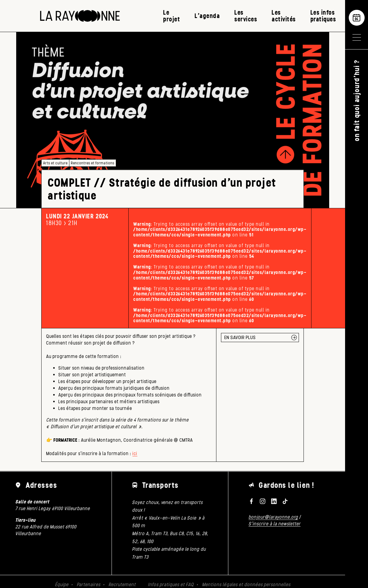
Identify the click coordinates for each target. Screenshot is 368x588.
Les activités (284, 16)
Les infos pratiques (323, 16)
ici (135, 453)
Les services (246, 16)
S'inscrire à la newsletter (274, 524)
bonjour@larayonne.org (273, 517)
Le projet (172, 16)
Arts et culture (55, 163)
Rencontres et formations (93, 163)
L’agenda (207, 16)
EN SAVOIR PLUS (240, 337)
